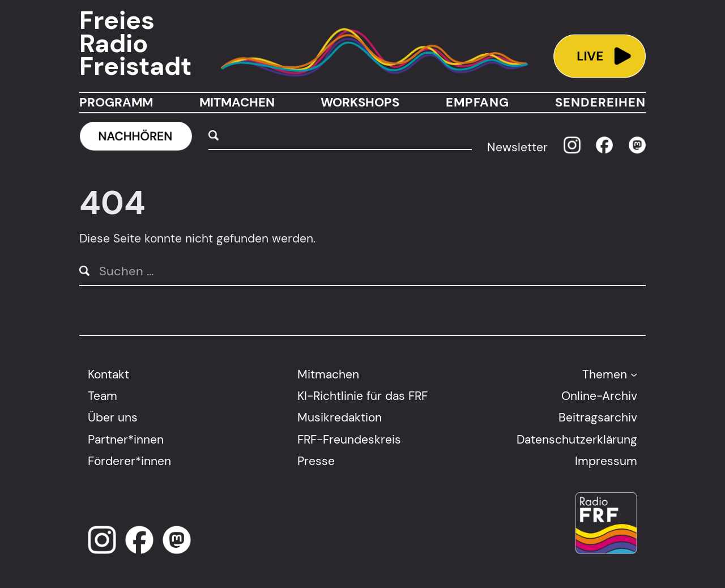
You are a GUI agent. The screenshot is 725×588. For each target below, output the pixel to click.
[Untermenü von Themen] (634, 374)
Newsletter (517, 147)
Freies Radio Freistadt (135, 44)
